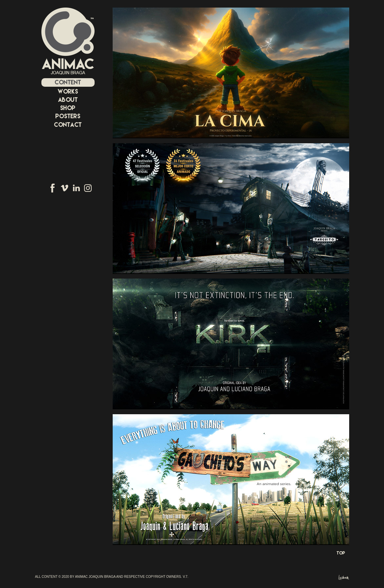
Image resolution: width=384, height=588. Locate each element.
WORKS (68, 91)
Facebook (53, 188)
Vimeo (64, 188)
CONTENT (68, 82)
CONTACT (68, 125)
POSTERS (68, 116)
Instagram (88, 188)
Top (341, 553)
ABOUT (68, 100)
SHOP (68, 108)
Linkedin (76, 188)
